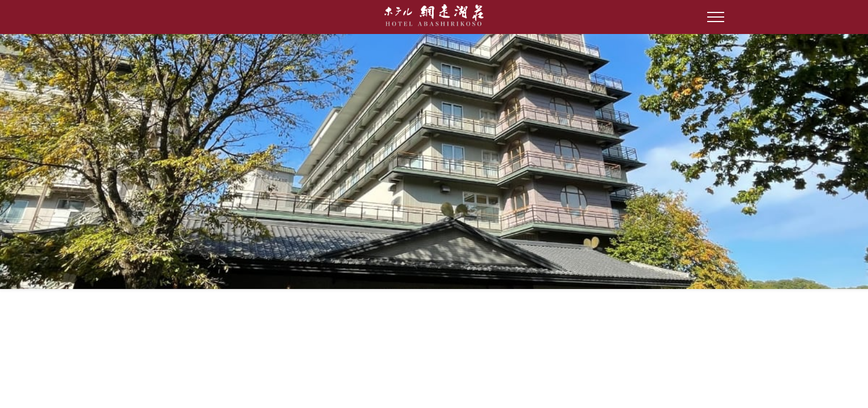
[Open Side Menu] (716, 17)
